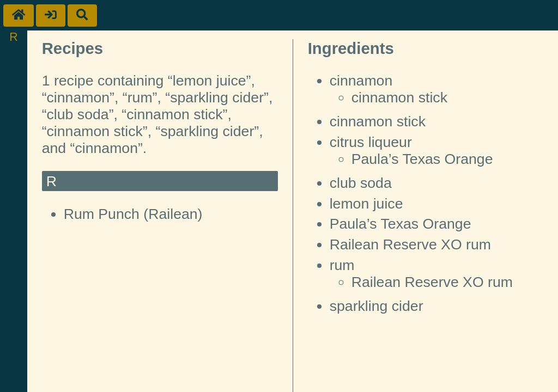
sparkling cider (377, 306)
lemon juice (366, 204)
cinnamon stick (399, 97)
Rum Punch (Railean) (133, 214)
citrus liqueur (371, 142)
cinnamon (361, 81)
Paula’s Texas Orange (422, 159)
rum (342, 265)
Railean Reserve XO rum (410, 244)
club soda (361, 183)
